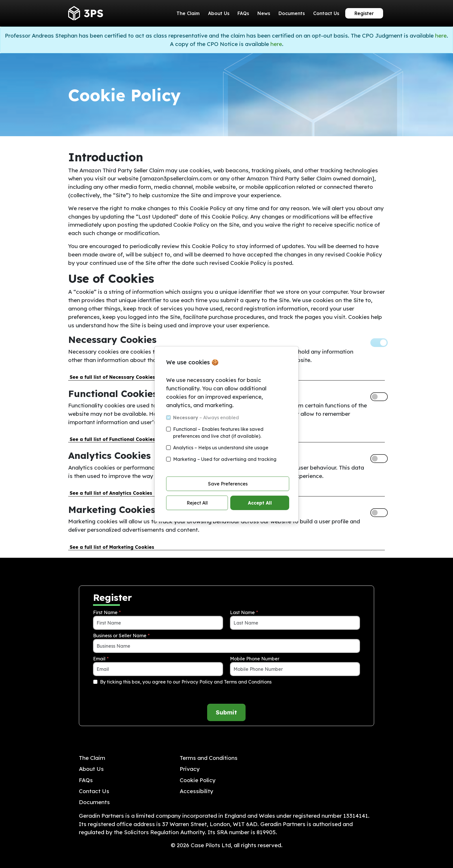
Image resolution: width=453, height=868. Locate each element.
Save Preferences (228, 484)
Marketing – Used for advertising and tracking (225, 459)
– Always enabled (206, 418)
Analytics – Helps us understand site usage (221, 448)
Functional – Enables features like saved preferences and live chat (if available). (218, 433)
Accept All (260, 503)
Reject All (197, 503)
